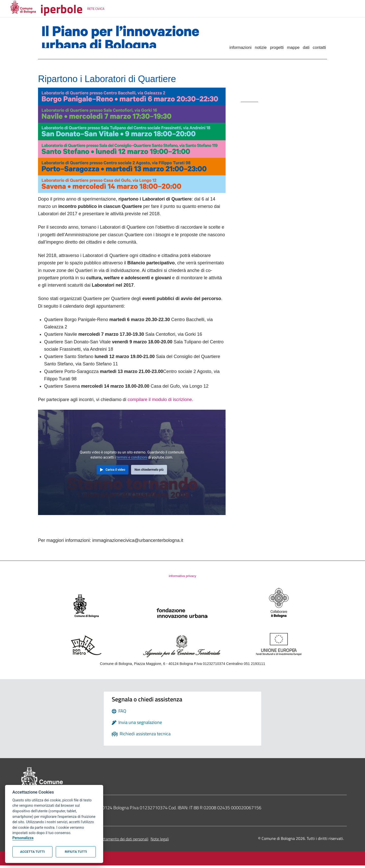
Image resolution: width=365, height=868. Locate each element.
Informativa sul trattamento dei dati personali (110, 841)
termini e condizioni (132, 459)
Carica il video (115, 471)
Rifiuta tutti (76, 852)
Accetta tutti (32, 852)
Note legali (160, 841)
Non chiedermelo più (149, 471)
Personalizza (23, 838)
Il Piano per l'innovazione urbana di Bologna (125, 39)
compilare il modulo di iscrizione (160, 401)
